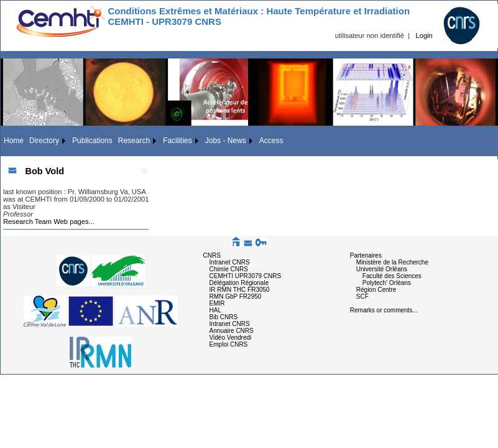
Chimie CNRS (229, 269)
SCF (362, 296)
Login (424, 35)
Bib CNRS (224, 317)
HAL (215, 310)
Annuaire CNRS (232, 331)
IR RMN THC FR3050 (240, 290)
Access (271, 141)
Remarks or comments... (384, 310)
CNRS (212, 255)
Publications (92, 141)
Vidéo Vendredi (231, 338)
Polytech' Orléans (387, 283)
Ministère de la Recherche (392, 262)
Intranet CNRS (230, 262)
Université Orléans (382, 269)
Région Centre (376, 290)
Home (14, 141)
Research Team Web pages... (49, 222)
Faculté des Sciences (392, 276)
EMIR (217, 303)
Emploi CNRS (229, 344)
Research (134, 141)
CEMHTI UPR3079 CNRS (246, 276)
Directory (44, 141)
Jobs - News (226, 141)
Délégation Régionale (239, 283)
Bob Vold (44, 171)
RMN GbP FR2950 (236, 296)
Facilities (178, 141)
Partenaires (366, 255)
